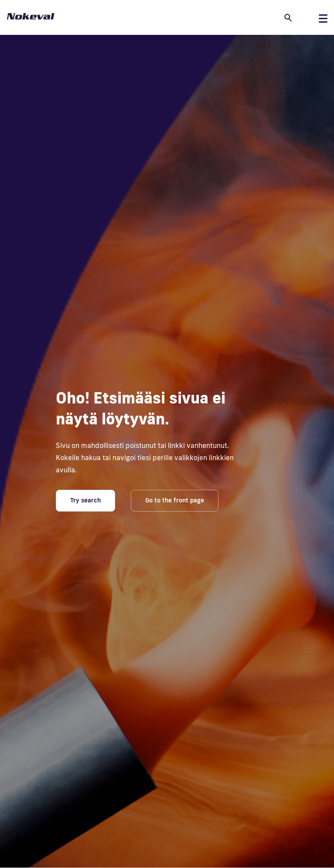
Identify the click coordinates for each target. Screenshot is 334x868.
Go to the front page (175, 500)
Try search (85, 500)
